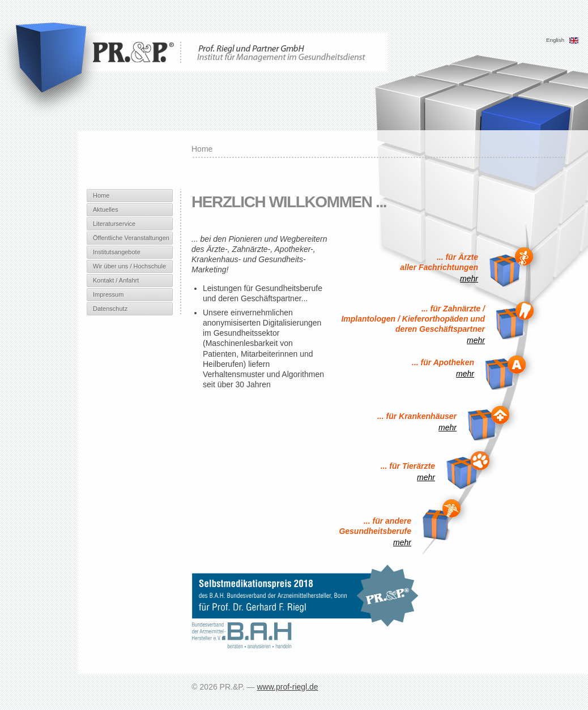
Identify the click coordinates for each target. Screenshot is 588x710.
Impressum (108, 294)
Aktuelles (106, 209)
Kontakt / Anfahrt (116, 280)
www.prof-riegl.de (287, 687)
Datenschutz (110, 309)
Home (101, 195)
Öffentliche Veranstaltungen (131, 238)
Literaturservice (114, 224)
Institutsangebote (117, 252)
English (563, 40)
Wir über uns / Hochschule (129, 266)
